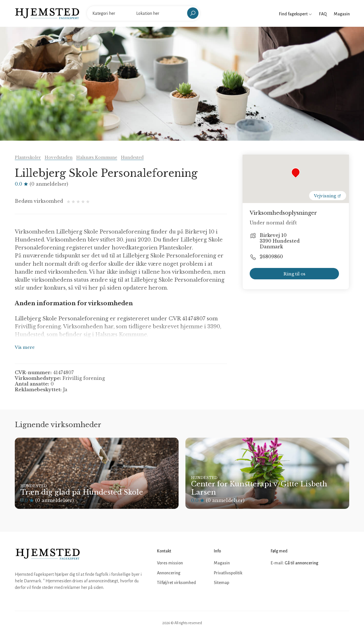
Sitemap (222, 583)
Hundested (132, 157)
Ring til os (294, 274)
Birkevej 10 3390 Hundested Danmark (280, 241)
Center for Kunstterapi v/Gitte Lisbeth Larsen (259, 488)
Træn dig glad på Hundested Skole (82, 492)
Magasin (342, 14)
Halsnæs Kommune (97, 157)
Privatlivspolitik (228, 573)
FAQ (323, 14)
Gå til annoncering (301, 563)
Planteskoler (28, 157)
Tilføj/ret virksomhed (176, 583)
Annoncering (169, 573)
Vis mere (25, 347)
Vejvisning (328, 196)
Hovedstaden (59, 157)
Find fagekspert (295, 14)
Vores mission (170, 563)
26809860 (271, 257)
